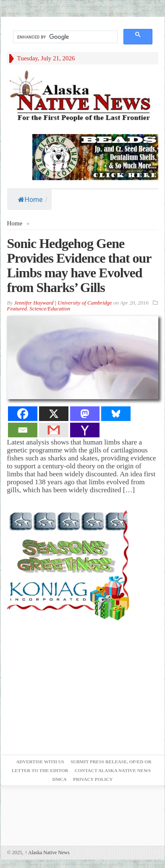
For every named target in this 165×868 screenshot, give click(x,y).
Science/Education (50, 309)
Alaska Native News (47, 852)
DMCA (60, 779)
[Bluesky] (116, 414)
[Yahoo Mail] (85, 430)
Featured (17, 309)
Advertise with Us (40, 762)
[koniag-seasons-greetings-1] (70, 565)
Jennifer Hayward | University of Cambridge (63, 303)
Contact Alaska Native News (113, 770)
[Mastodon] (85, 414)
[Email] (23, 430)
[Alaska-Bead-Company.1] (95, 156)
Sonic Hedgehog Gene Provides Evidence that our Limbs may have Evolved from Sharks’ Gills (79, 265)
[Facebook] (23, 414)
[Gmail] (54, 430)
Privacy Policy (93, 779)
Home (30, 200)
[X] (54, 414)
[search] (64, 37)
